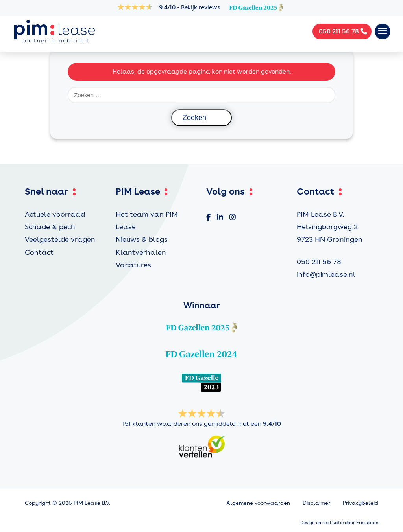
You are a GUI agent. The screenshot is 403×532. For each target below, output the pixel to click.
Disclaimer (316, 503)
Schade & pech (50, 227)
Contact (39, 252)
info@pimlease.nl (326, 274)
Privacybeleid (360, 503)
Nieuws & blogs (142, 239)
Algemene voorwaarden (258, 503)
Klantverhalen (141, 252)
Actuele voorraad (55, 214)
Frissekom (367, 523)
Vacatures (133, 265)
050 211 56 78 (319, 262)
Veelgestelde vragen (60, 239)
